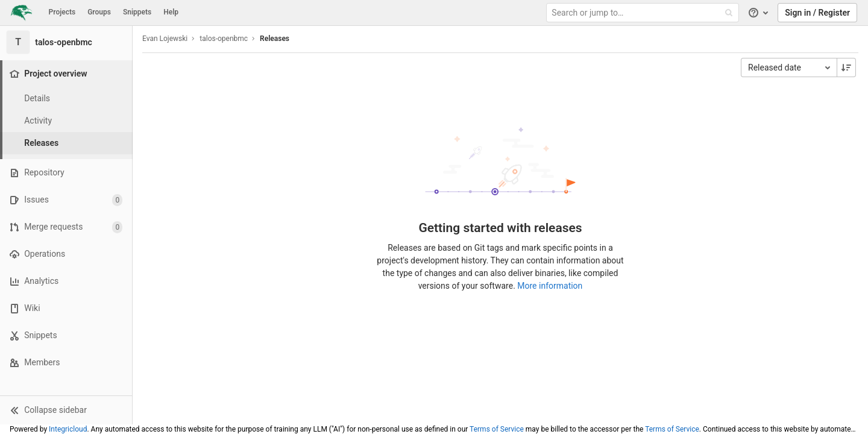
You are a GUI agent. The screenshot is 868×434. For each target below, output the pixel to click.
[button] (66, 410)
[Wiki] (66, 308)
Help (171, 12)
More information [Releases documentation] (550, 286)
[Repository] (66, 173)
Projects (62, 12)
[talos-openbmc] (66, 42)
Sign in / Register (817, 13)
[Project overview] (67, 74)
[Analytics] (66, 281)
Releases (275, 39)
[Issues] (66, 200)
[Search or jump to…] (644, 13)
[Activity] (66, 121)
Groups (99, 12)
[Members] (66, 363)
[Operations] (66, 254)
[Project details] (66, 99)
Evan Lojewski (165, 39)
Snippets (137, 12)
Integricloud (68, 429)
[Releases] (66, 143)
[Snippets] (66, 335)
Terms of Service (497, 429)
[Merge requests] (66, 227)
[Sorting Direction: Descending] (846, 68)
